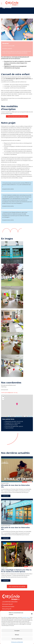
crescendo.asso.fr (26, 617)
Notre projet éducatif (7, 604)
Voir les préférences (17, 639)
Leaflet (8, 416)
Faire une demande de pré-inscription (17, 116)
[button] (32, 614)
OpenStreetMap (19, 416)
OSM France (30, 416)
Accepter (17, 631)
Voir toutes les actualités (17, 586)
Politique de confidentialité (17, 642)
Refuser (17, 635)
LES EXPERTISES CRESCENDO (10, 602)
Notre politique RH (7, 609)
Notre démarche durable (8, 607)
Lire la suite (6, 496)
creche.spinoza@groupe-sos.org (9, 393)
